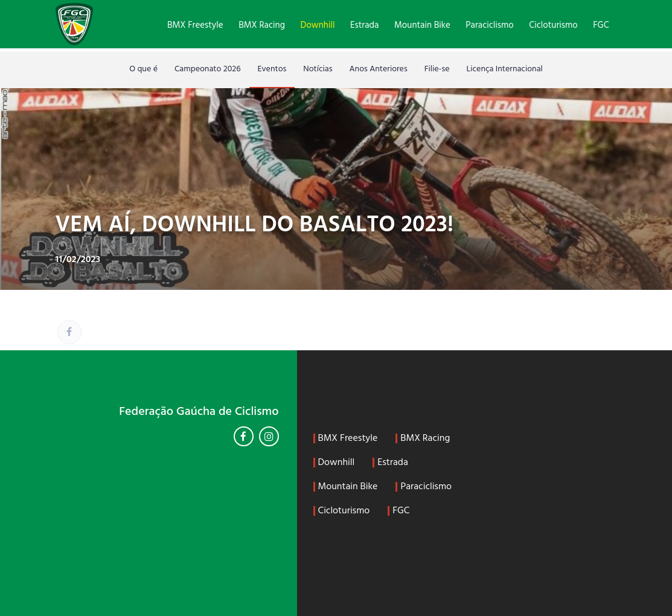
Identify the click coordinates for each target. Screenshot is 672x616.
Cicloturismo (553, 25)
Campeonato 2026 (208, 69)
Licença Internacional (505, 69)
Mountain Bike (422, 25)
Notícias (318, 69)
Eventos (272, 69)
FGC (601, 25)
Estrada (364, 25)
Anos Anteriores (379, 69)
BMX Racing (262, 25)
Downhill (318, 25)
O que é (143, 69)
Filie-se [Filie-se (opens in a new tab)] (437, 69)
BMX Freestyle (195, 25)
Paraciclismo (489, 25)
